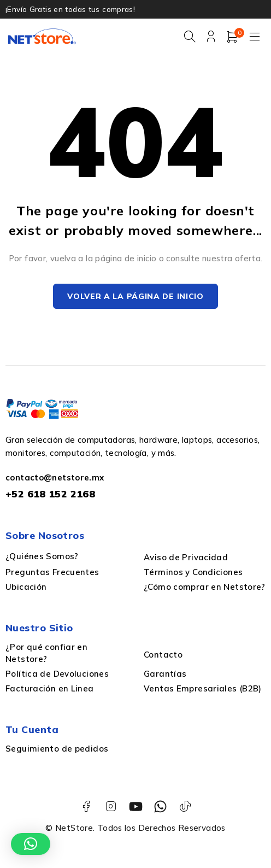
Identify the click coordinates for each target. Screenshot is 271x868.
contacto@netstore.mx (55, 478)
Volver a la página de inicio (135, 297)
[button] (31, 844)
